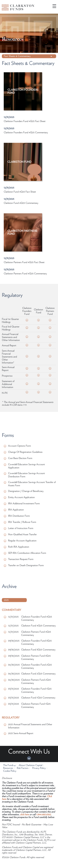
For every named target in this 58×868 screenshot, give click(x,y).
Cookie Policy (10, 771)
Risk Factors (23, 768)
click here (24, 815)
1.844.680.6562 (43, 815)
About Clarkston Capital (30, 765)
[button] (54, 6)
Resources (8, 768)
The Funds (9, 765)
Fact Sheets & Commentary (17, 53)
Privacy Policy (39, 768)
